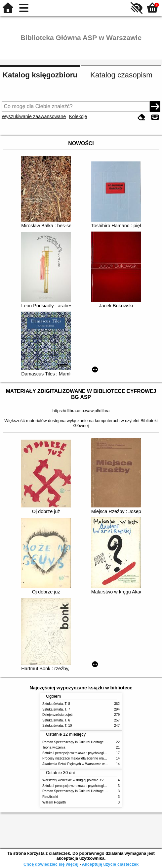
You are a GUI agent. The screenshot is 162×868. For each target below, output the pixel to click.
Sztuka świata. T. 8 (56, 704)
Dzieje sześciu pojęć (57, 715)
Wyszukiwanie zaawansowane (34, 116)
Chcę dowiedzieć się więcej (51, 864)
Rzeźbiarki (50, 797)
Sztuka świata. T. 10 (57, 726)
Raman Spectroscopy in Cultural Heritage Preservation (83, 742)
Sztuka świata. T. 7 (56, 709)
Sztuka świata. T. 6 (56, 720)
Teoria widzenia (54, 747)
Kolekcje (78, 116)
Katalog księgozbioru (40, 75)
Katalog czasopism (121, 75)
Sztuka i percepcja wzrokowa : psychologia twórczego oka (85, 753)
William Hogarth (54, 802)
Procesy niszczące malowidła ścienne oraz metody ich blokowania (91, 758)
